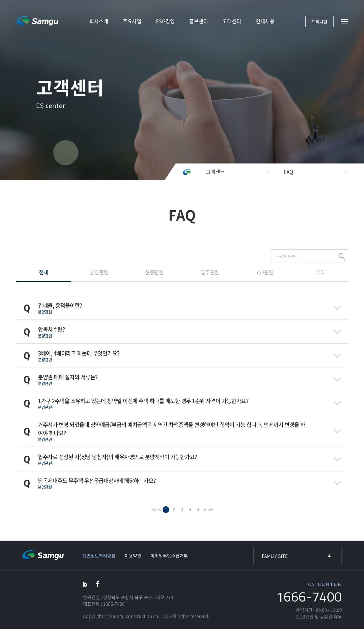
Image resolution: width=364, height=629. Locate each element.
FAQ (288, 172)
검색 (342, 257)
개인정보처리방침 (99, 556)
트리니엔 (319, 22)
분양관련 (99, 272)
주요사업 (132, 21)
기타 (321, 272)
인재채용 (265, 21)
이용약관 (133, 556)
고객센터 (232, 21)
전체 (44, 272)
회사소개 (99, 21)
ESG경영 (165, 21)
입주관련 (210, 272)
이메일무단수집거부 (169, 556)
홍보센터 (199, 21)
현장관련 (154, 272)
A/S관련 (265, 272)
